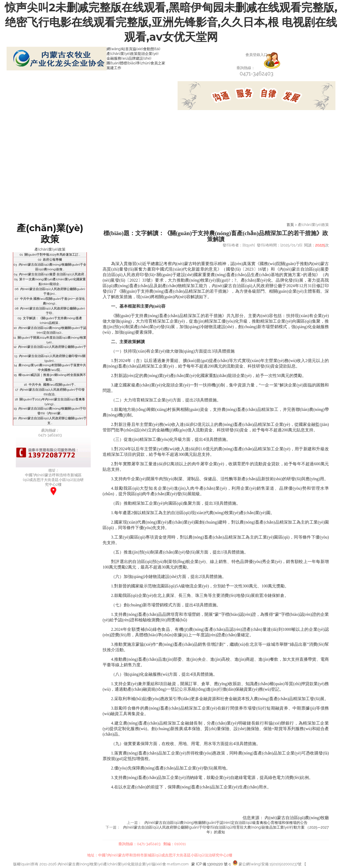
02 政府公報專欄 (50, 260)
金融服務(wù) (117, 58)
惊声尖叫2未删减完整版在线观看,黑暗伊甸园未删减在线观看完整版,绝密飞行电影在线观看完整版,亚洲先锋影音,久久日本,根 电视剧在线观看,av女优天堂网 (171, 22)
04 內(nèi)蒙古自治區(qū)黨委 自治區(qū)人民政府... (50, 274)
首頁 (290, 225)
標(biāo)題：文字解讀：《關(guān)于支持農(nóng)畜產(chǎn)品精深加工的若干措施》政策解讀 (216, 236)
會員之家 (158, 63)
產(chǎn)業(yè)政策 (122, 54)
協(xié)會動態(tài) (146, 49)
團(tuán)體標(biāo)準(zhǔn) (129, 63)
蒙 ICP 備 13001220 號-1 (211, 864)
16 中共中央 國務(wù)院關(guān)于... (50, 385)
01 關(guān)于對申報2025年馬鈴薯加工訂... (50, 255)
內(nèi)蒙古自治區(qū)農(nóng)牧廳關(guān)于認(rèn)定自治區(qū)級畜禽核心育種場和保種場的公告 (226, 823)
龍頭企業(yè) (148, 54)
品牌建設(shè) (140, 58)
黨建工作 (114, 68)
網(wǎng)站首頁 (120, 49)
